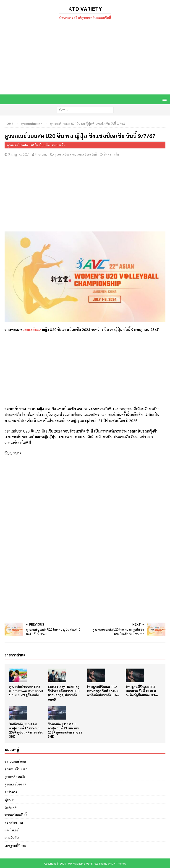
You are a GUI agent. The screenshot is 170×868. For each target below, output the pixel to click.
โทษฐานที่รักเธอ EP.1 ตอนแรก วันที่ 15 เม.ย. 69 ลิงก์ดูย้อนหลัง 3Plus (142, 691)
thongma (41, 154)
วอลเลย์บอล (32, 330)
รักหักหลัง (11, 807)
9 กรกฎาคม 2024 (19, 154)
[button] (164, 99)
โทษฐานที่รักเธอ (15, 845)
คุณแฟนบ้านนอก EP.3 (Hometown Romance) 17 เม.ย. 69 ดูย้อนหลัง (26, 691)
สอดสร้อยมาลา (14, 822)
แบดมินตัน (12, 838)
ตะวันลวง (11, 792)
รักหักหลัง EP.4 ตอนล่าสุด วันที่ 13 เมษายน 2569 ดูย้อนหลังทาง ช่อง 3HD (65, 730)
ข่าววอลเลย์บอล (15, 761)
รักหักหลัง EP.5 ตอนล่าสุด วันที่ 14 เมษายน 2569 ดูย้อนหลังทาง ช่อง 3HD (26, 730)
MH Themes (119, 863)
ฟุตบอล (10, 799)
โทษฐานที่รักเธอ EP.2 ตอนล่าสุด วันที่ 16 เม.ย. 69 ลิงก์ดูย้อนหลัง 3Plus (104, 691)
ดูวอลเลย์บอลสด (65, 154)
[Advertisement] (85, 58)
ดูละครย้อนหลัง (15, 777)
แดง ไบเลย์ (12, 830)
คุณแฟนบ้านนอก (16, 769)
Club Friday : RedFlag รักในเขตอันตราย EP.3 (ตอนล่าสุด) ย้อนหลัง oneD (64, 693)
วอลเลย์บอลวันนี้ (87, 154)
